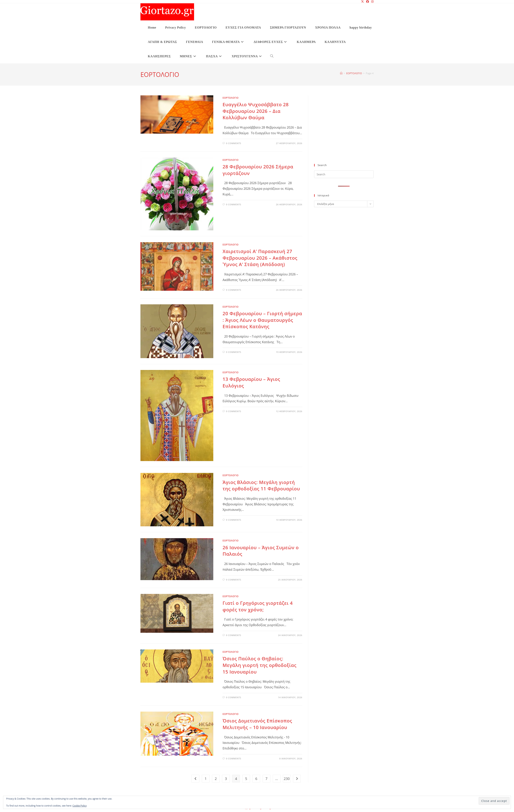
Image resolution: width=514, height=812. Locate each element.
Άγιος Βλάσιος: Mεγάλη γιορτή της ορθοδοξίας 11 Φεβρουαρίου (261, 485)
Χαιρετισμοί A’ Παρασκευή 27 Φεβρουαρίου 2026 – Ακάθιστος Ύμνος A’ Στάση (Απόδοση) (260, 258)
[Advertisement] (344, 132)
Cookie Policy (80, 806)
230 (287, 779)
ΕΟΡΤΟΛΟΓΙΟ (231, 98)
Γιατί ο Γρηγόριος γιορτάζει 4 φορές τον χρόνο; (258, 606)
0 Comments (233, 143)
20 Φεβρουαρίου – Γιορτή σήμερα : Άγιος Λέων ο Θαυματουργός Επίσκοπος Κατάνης (262, 320)
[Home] (341, 73)
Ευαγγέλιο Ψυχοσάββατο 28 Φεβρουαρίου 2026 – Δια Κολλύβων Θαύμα (256, 111)
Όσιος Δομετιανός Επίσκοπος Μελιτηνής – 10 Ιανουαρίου (257, 724)
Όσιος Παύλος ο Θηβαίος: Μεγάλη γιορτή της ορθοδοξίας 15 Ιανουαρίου (260, 665)
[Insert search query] (344, 174)
